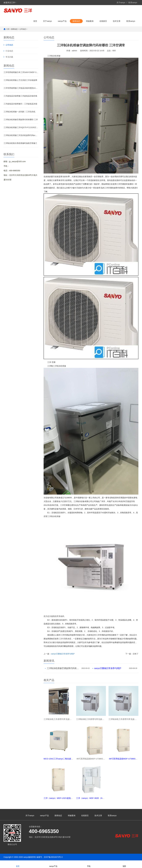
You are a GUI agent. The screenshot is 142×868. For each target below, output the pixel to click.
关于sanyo (121, 3)
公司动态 (23, 29)
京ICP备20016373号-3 (53, 858)
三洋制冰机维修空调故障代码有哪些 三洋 (21, 120)
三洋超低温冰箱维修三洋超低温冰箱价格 (20, 96)
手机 (89, 864)
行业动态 (9, 51)
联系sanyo (133, 3)
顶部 (124, 864)
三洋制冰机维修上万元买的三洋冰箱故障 (20, 80)
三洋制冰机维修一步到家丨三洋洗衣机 (19, 112)
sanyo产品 (62, 21)
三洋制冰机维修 (54, 56)
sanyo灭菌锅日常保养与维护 (63, 654)
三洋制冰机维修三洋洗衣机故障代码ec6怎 (21, 135)
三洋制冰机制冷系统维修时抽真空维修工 (20, 143)
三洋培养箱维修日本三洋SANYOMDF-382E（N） (21, 72)
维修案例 (90, 21)
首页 (35, 21)
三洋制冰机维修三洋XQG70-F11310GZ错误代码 (21, 127)
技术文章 (117, 21)
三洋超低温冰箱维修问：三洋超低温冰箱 (20, 104)
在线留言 (103, 21)
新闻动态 (76, 21)
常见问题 (9, 57)
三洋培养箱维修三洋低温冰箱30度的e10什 (21, 88)
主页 (8, 29)
